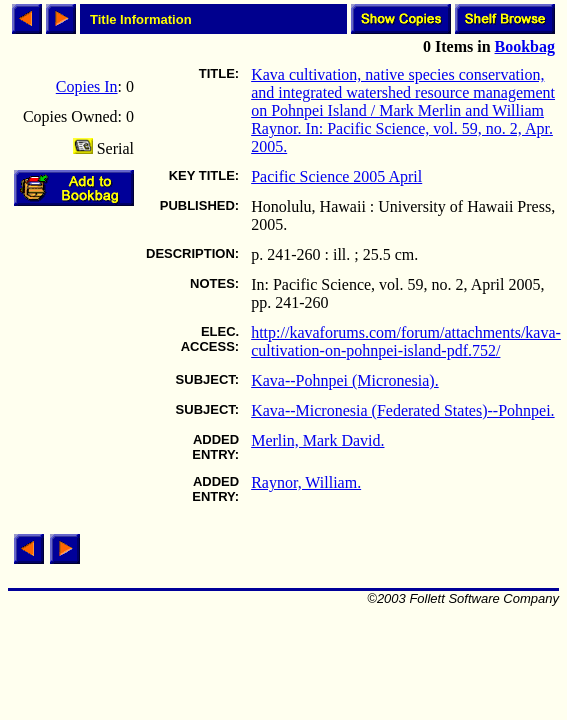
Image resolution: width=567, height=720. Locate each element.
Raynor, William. (306, 482)
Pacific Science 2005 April (336, 176)
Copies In (87, 86)
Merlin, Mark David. (317, 440)
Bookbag (525, 46)
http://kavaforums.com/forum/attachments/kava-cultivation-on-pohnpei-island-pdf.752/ (406, 341)
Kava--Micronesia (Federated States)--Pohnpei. (402, 410)
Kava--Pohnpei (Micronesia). (345, 380)
